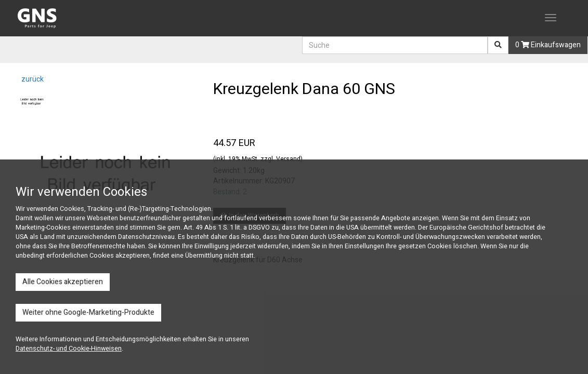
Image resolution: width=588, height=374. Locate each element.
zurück (32, 79)
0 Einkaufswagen (548, 45)
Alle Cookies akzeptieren (63, 282)
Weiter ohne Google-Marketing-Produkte (88, 312)
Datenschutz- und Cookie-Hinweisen (69, 349)
